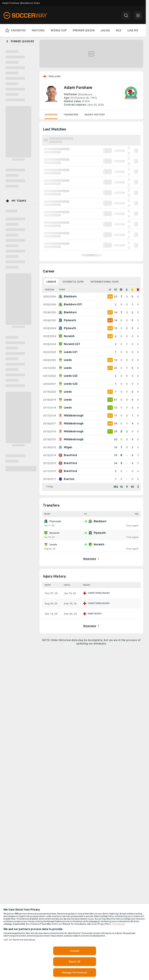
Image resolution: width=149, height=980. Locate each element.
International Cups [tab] (105, 282)
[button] (126, 15)
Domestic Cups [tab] (73, 282)
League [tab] (51, 282)
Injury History (95, 115)
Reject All (74, 962)
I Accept (75, 951)
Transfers (71, 115)
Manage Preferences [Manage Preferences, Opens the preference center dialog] (74, 972)
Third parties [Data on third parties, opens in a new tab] (119, 924)
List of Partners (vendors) (19, 940)
